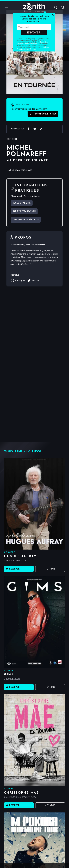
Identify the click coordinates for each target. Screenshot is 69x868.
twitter (33, 280)
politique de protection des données (33, 48)
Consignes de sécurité (26, 220)
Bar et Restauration (24, 211)
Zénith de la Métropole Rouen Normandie (32, 43)
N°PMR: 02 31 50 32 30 (46, 114)
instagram (18, 280)
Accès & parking (22, 203)
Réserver (14, 569)
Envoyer (34, 33)
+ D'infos (50, 569)
